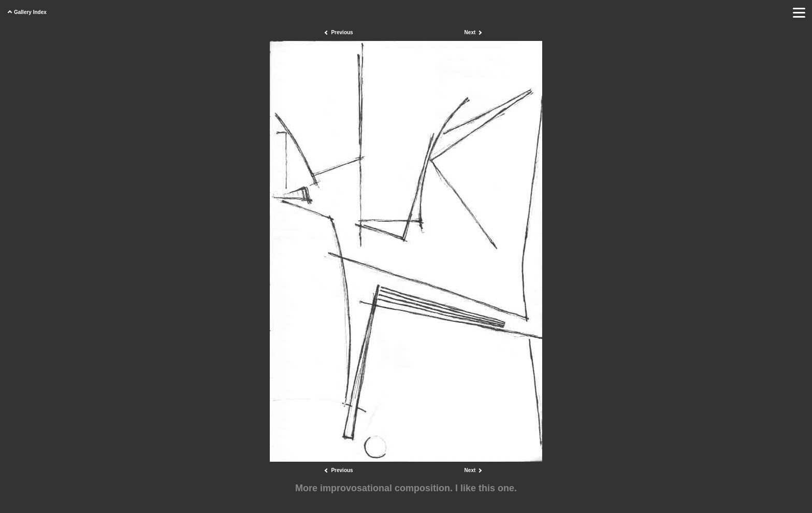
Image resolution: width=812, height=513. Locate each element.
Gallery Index (30, 12)
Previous (342, 32)
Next (470, 32)
